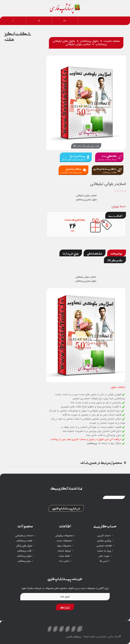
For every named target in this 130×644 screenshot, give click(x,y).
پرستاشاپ (92, 443)
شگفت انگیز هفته (18, 36)
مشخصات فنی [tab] (95, 253)
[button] (39, 21)
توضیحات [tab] (117, 253)
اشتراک (65, 607)
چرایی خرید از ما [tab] (71, 253)
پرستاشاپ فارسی (74, 637)
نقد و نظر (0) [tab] (115, 260)
